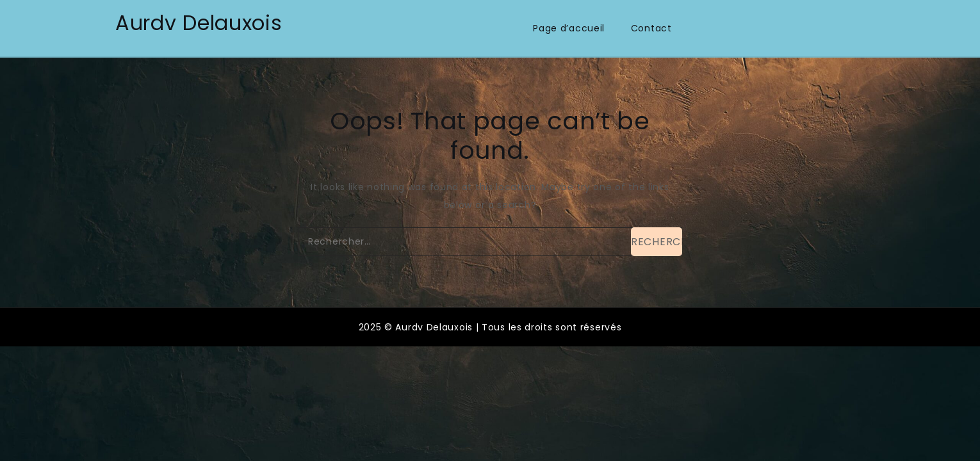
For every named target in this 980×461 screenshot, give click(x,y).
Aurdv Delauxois (199, 23)
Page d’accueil (569, 28)
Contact (651, 28)
